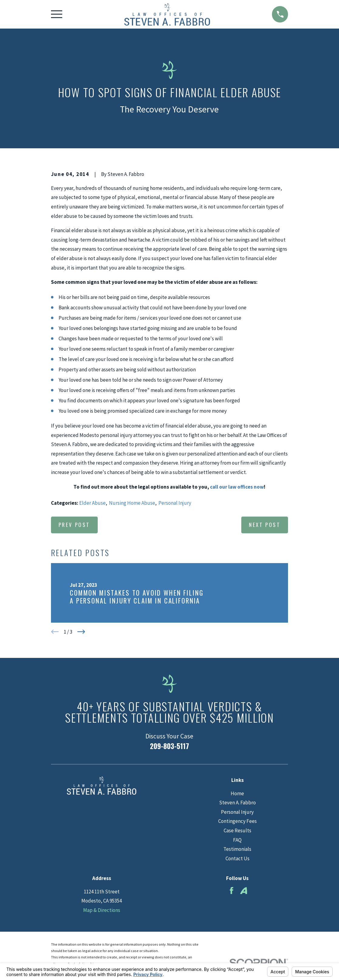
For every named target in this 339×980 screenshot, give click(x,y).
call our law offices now (237, 487)
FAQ (237, 840)
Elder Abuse (92, 503)
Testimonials (237, 849)
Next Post (265, 525)
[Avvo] (244, 891)
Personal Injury (175, 503)
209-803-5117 (169, 746)
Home (237, 793)
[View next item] (81, 632)
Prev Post (74, 525)
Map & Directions (102, 910)
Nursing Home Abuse (132, 503)
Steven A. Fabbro (237, 803)
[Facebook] (232, 891)
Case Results (237, 830)
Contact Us (237, 858)
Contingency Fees (237, 821)
